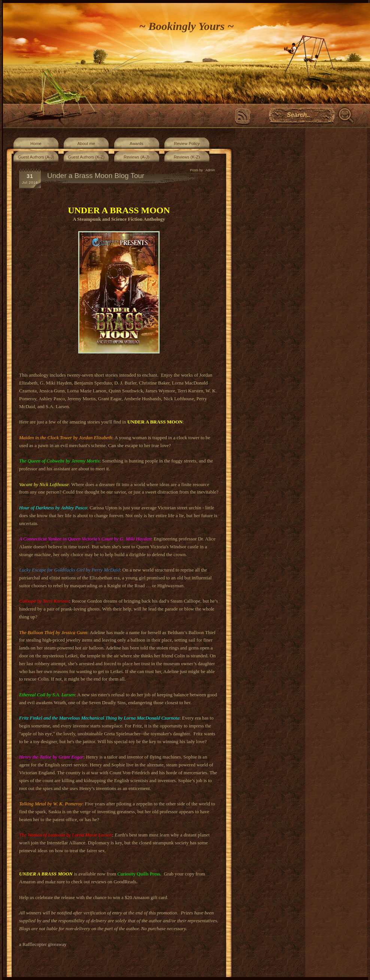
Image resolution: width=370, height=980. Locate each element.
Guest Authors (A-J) (36, 157)
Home (36, 144)
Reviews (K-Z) (187, 157)
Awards (136, 144)
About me (86, 144)
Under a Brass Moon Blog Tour (96, 176)
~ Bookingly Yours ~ (187, 26)
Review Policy (187, 144)
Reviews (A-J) (136, 157)
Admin (210, 170)
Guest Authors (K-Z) (86, 157)
